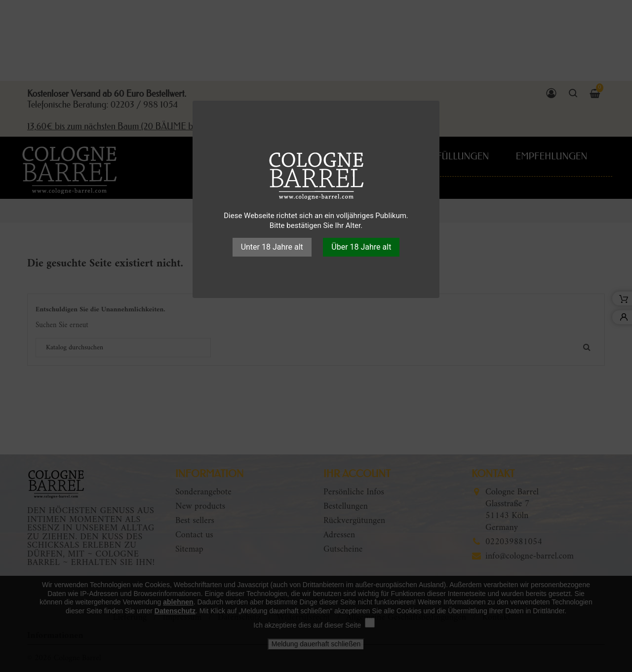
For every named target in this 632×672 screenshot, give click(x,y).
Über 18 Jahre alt (361, 247)
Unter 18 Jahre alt (272, 247)
